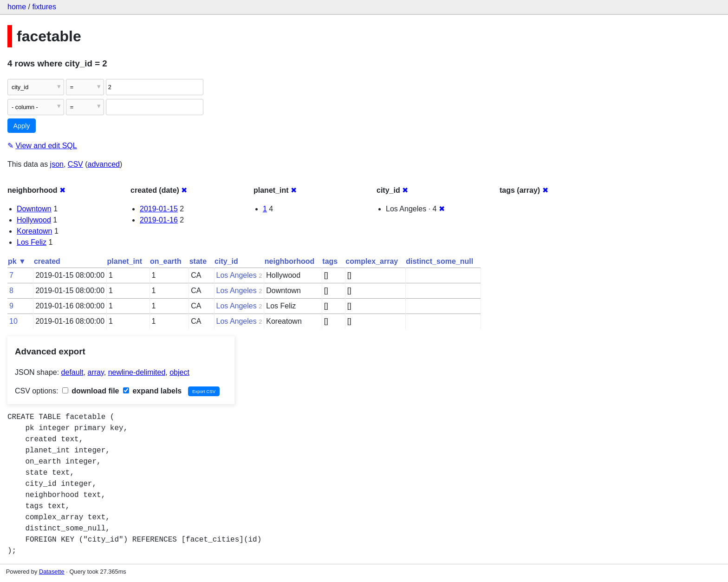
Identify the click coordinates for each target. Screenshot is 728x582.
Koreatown (35, 231)
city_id (226, 261)
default (72, 372)
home (17, 7)
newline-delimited (137, 372)
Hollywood (34, 220)
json (57, 164)
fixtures (44, 7)
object (179, 372)
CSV (75, 164)
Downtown (34, 209)
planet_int (125, 261)
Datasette (52, 572)
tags (330, 261)
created (47, 261)
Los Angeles (237, 275)
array (96, 372)
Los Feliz (32, 242)
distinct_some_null (439, 261)
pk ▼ (17, 261)
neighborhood (290, 261)
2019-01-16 (159, 220)
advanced (104, 164)
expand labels (152, 391)
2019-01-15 (159, 209)
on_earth (166, 261)
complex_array (372, 261)
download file (91, 391)
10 (13, 321)
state (198, 261)
